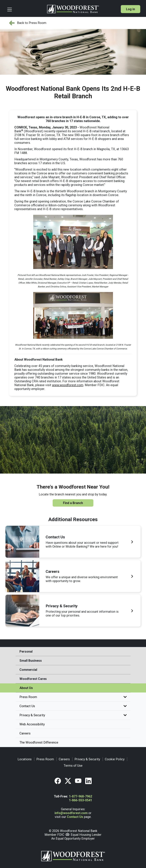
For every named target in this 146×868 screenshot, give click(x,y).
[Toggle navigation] (26, 9)
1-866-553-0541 (80, 800)
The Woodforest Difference (39, 742)
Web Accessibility (32, 724)
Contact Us (73, 706)
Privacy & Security (73, 715)
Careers (25, 733)
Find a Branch (73, 503)
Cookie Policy (115, 759)
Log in (131, 9)
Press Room (73, 697)
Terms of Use (73, 766)
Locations (25, 759)
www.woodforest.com (68, 385)
